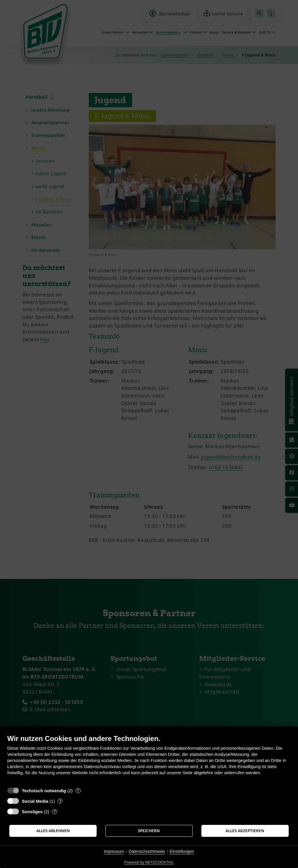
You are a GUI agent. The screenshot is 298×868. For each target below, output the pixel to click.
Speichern (149, 831)
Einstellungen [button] (182, 851)
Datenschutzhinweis (147, 851)
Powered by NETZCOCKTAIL (149, 862)
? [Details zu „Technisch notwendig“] (78, 791)
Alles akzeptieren (245, 831)
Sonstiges (32, 812)
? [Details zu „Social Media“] (60, 801)
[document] (149, 759)
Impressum (114, 851)
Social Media (35, 801)
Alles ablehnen (53, 831)
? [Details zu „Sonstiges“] (55, 812)
